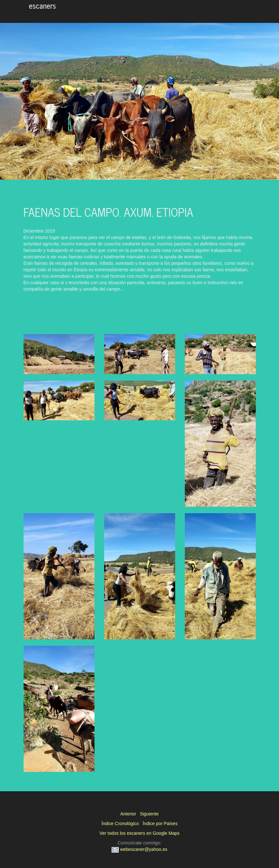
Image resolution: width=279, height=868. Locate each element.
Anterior (128, 814)
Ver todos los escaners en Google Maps (139, 833)
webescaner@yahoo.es (139, 849)
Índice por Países (160, 823)
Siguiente (149, 814)
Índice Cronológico (120, 823)
